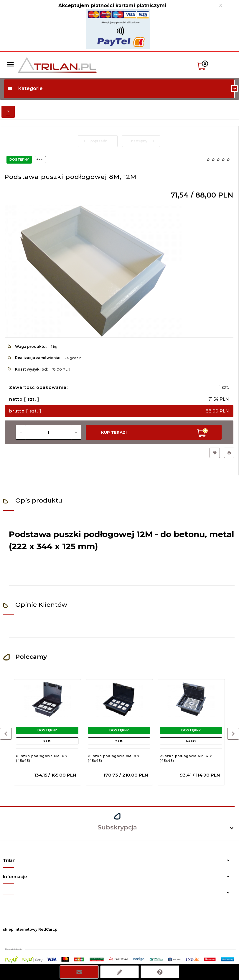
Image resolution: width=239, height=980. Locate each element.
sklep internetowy (20, 929)
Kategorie (25, 88)
